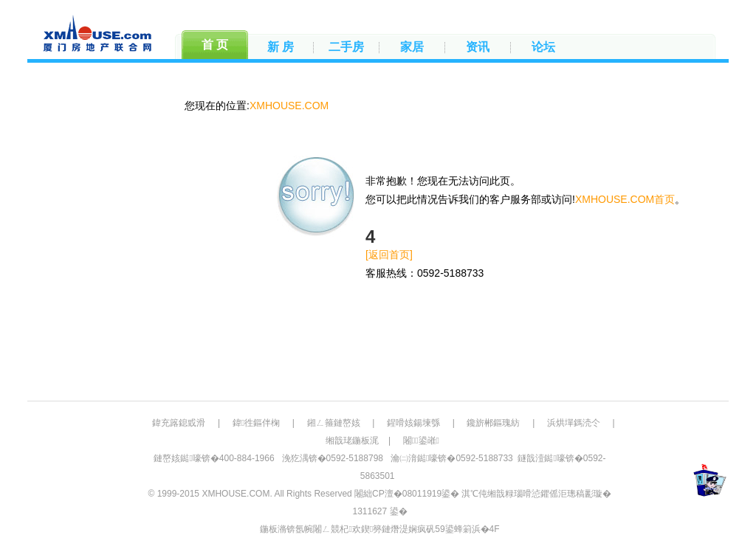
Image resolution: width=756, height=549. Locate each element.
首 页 (215, 45)
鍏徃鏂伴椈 (256, 423)
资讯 (478, 47)
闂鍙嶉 (421, 441)
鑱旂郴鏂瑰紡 (493, 423)
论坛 (543, 47)
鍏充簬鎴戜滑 (179, 423)
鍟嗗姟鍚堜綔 (413, 423)
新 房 (281, 47)
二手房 (346, 47)
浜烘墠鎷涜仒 (574, 423)
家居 (412, 47)
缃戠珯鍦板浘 (352, 441)
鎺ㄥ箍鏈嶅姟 (334, 423)
